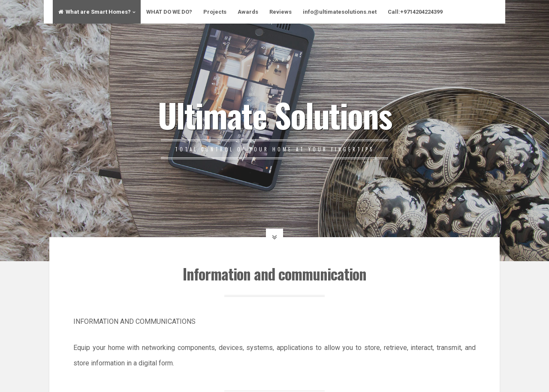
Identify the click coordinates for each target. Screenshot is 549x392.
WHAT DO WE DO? (169, 12)
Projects (215, 12)
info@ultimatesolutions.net (340, 12)
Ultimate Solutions (275, 115)
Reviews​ (281, 12)
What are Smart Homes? (95, 12)
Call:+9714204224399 (415, 12)
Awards (248, 12)
